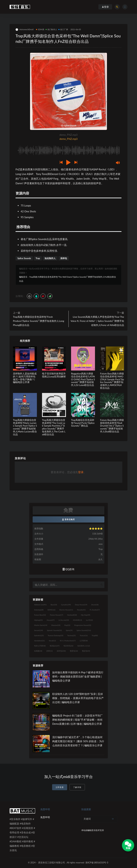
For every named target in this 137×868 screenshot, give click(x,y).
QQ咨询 (69, 569)
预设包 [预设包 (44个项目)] (86, 651)
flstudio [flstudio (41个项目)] (81, 610)
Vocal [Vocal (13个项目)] (52, 641)
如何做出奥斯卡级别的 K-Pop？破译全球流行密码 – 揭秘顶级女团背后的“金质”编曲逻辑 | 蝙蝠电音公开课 (78, 676)
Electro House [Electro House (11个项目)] (66, 610)
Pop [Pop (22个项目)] (67, 625)
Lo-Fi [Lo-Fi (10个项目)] (89, 620)
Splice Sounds (24, 258)
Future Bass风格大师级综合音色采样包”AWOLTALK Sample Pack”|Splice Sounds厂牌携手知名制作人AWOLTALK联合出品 (112, 381)
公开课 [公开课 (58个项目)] (84, 641)
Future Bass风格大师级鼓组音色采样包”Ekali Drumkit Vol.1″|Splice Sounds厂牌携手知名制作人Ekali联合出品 (112, 426)
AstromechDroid (25, 30)
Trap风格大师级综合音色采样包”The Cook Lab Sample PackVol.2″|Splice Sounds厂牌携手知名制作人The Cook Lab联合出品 (54, 427)
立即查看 (60, 787)
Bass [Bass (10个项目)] (54, 605)
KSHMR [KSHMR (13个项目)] (77, 620)
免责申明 (45, 817)
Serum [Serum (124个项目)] (39, 630)
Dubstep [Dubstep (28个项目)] (39, 610)
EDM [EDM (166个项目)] (52, 610)
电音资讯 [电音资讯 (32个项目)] (68, 646)
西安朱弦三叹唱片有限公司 (52, 863)
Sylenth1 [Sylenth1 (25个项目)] (39, 635)
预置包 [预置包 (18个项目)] (74, 651)
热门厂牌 (63, 29)
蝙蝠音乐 (23, 277)
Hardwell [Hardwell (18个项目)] (72, 615)
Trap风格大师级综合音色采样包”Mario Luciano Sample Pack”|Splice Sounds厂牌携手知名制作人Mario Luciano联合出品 (25, 427)
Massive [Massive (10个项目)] (56, 625)
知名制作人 (50, 258)
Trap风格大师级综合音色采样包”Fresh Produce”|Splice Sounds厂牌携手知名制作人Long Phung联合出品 (39, 321)
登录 (81, 472)
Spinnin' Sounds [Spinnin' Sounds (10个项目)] (54, 630)
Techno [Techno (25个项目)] (71, 635)
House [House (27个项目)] (51, 620)
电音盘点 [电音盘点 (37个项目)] (55, 646)
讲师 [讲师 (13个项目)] (49, 651)
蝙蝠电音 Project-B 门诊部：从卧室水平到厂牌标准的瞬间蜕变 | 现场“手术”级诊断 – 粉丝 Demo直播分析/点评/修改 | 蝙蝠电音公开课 (77, 720)
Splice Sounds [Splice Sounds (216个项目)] (84, 630)
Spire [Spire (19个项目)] (69, 630)
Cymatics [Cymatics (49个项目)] (66, 605)
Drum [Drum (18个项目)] (95, 605)
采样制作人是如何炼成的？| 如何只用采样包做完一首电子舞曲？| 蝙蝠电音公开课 (25, 378)
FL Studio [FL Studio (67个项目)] (95, 610)
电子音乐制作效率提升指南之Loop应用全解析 (54, 375)
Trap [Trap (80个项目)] (95, 635)
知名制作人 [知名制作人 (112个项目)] (84, 646)
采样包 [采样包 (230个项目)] (61, 651)
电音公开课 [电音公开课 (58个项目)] (40, 646)
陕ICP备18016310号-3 (97, 863)
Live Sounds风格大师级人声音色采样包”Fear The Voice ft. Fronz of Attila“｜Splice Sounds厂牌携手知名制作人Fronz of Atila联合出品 (97, 321)
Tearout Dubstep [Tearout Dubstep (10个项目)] (56, 635)
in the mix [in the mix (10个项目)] (64, 620)
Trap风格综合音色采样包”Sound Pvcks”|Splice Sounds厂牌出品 (83, 423)
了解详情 (77, 787)
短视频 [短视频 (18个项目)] (38, 651)
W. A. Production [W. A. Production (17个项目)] (68, 641)
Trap (38, 258)
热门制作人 (51, 29)
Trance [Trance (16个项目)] (84, 635)
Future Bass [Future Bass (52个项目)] (40, 615)
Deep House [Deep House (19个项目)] (81, 605)
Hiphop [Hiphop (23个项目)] (38, 620)
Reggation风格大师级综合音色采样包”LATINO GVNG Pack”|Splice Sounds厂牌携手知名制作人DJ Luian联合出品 (83, 379)
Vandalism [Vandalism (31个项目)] (39, 641)
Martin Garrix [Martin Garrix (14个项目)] (41, 625)
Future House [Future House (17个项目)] (56, 615)
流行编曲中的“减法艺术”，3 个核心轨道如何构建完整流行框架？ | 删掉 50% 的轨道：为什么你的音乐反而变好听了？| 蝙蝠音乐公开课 (78, 741)
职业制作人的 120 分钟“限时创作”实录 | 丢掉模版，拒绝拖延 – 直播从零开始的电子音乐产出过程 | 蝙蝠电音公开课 (78, 698)
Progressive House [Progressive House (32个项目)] (83, 625)
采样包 (64, 258)
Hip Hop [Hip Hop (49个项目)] (86, 615)
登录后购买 (69, 519)
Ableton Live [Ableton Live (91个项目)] (40, 605)
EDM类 (40, 29)
